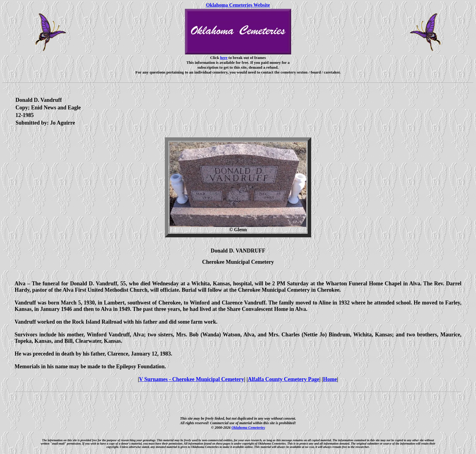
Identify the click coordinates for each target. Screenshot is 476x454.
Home (330, 379)
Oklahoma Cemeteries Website (238, 5)
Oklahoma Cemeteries (248, 428)
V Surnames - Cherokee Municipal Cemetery (192, 379)
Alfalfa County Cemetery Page (283, 379)
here (224, 58)
